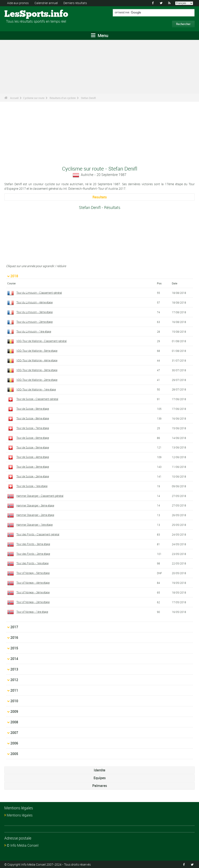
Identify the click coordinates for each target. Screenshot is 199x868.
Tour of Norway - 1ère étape (32, 611)
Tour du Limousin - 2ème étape (34, 321)
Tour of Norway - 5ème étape (33, 573)
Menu (100, 35)
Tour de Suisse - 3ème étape (33, 467)
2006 (14, 743)
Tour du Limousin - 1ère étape (34, 331)
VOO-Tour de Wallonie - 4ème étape (37, 360)
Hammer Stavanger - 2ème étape (35, 515)
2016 (14, 638)
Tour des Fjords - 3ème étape (33, 544)
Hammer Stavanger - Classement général (40, 495)
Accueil (14, 98)
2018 (14, 276)
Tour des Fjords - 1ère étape (32, 563)
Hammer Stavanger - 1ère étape (34, 525)
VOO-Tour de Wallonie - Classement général (42, 341)
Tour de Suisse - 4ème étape (33, 457)
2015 (14, 648)
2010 (14, 701)
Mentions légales (20, 815)
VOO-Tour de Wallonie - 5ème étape (37, 351)
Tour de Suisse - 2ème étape (33, 476)
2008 (14, 722)
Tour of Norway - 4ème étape (33, 583)
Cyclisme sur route (34, 98)
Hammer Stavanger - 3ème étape (35, 505)
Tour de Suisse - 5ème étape (33, 447)
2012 (14, 680)
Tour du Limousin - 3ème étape (34, 312)
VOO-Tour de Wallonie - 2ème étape (37, 379)
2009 (14, 711)
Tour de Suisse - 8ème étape (33, 418)
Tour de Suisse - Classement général (37, 399)
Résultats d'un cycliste (63, 98)
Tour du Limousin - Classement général (39, 293)
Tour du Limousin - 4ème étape (34, 302)
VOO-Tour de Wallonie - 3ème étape (37, 370)
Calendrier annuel (46, 3)
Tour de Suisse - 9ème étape (33, 409)
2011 (14, 690)
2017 (14, 627)
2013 (14, 669)
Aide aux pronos (18, 3)
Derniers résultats (75, 3)
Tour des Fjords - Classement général (38, 534)
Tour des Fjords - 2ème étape (33, 553)
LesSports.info (21, 14)
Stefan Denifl (88, 98)
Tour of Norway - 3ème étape (33, 592)
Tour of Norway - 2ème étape (33, 602)
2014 (14, 659)
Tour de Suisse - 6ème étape (33, 437)
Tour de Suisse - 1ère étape (32, 486)
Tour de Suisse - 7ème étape (33, 428)
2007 (14, 733)
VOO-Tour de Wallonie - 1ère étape (36, 389)
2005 (14, 754)
